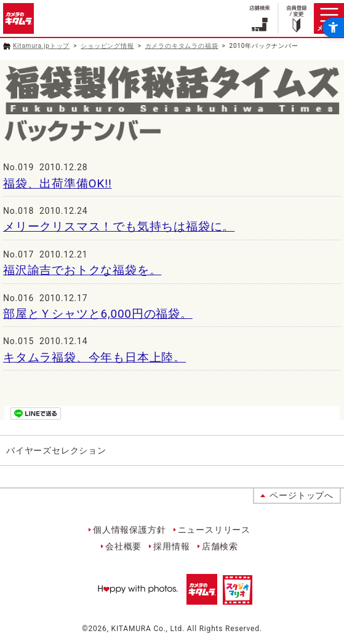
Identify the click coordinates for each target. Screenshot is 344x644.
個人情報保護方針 (129, 530)
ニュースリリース (214, 530)
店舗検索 (220, 546)
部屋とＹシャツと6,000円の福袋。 (98, 314)
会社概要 (123, 546)
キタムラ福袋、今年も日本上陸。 (94, 357)
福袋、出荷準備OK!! (58, 183)
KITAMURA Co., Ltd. (148, 629)
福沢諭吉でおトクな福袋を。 (82, 270)
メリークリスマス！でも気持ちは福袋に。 (119, 226)
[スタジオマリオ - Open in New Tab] (238, 598)
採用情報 (171, 546)
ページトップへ (302, 495)
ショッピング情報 (107, 46)
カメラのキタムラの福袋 (182, 46)
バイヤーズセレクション (56, 450)
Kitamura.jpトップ (41, 46)
